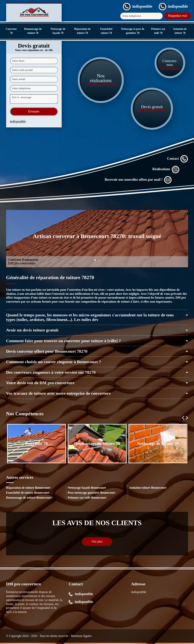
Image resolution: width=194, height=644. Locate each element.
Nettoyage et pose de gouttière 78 (133, 31)
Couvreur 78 (11, 31)
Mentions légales (81, 637)
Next (187, 419)
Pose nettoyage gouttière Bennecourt (92, 494)
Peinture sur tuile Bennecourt (87, 499)
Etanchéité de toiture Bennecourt (28, 494)
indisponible (18, 123)
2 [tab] (99, 263)
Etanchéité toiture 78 (106, 31)
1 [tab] (95, 263)
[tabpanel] (97, 240)
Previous (183, 419)
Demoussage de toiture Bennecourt (29, 499)
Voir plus (97, 543)
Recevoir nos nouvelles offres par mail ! (138, 181)
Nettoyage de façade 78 (58, 31)
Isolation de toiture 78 (180, 31)
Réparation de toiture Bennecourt (28, 489)
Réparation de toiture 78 (82, 31)
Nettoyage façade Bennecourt (87, 489)
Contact (178, 160)
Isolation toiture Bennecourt (148, 489)
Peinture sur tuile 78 (158, 31)
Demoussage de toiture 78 (33, 31)
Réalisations (166, 171)
